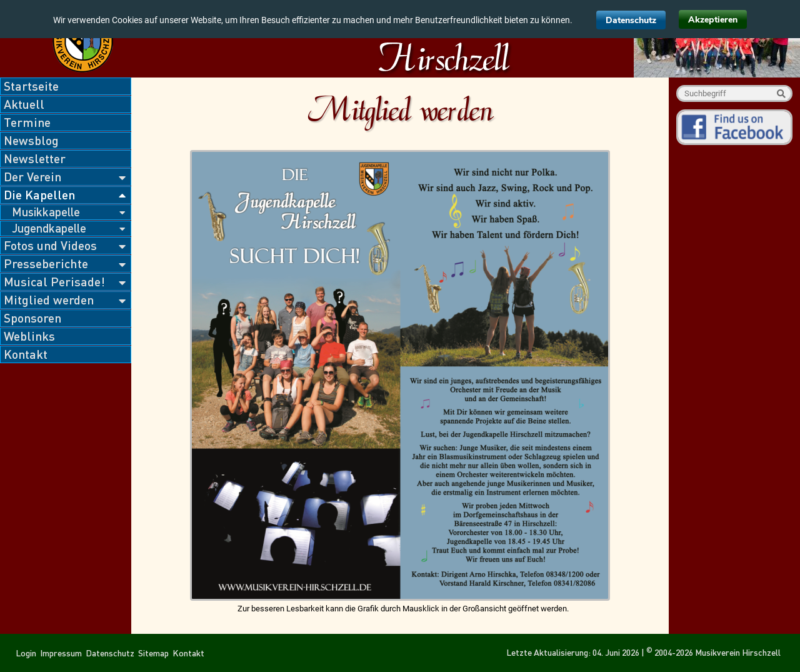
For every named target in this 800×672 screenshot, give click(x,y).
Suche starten (781, 93)
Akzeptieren (713, 20)
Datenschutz (631, 20)
